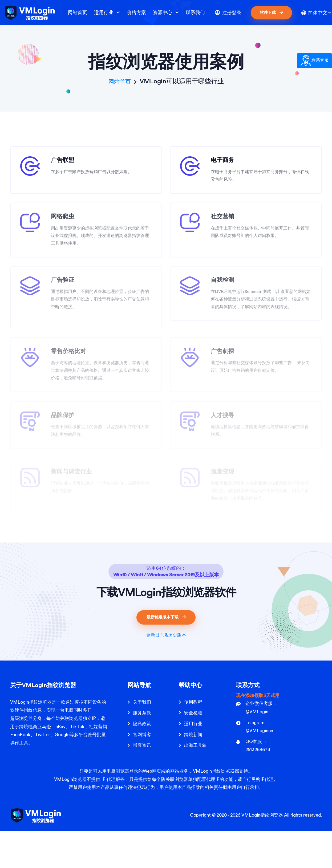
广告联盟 (66, 164)
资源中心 (166, 13)
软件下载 (271, 13)
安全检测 (193, 750)
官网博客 (142, 772)
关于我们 (142, 739)
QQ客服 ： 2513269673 (253, 783)
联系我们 (195, 13)
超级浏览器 (21, 756)
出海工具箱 (195, 783)
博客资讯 (142, 783)
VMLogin (20, 739)
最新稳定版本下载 (166, 654)
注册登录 (228, 13)
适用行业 (107, 13)
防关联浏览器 (69, 756)
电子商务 (226, 164)
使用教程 (193, 739)
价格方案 (136, 13)
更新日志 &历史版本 (166, 672)
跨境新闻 (193, 772)
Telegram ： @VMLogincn (255, 764)
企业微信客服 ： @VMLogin (257, 745)
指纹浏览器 (272, 852)
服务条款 (142, 750)
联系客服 (314, 61)
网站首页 (78, 13)
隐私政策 (142, 761)
